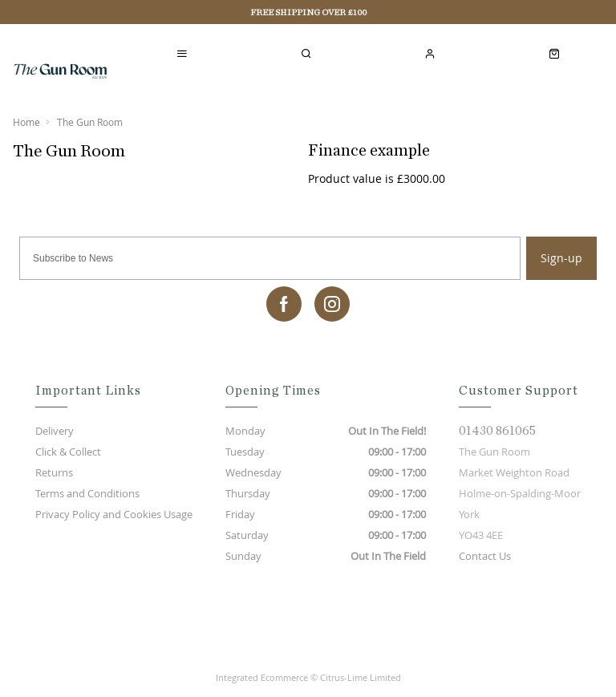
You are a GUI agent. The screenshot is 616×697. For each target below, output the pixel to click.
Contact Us (485, 556)
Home (26, 122)
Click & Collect (68, 452)
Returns (54, 472)
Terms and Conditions (87, 493)
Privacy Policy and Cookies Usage (114, 514)
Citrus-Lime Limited (361, 677)
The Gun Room (90, 122)
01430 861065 (497, 431)
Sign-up (561, 258)
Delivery (55, 431)
